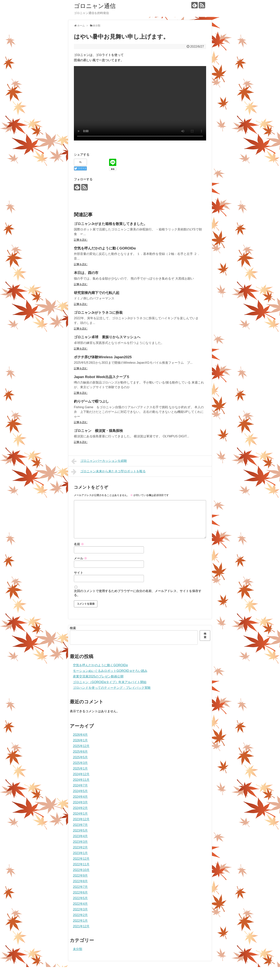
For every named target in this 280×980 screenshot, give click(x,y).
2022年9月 (80, 876)
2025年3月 (80, 763)
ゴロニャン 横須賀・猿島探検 (98, 431)
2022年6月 (80, 892)
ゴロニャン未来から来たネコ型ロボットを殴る (108, 472)
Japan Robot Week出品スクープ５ (102, 377)
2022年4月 (80, 904)
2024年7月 (80, 785)
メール (80, 558)
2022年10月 (81, 870)
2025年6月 (80, 752)
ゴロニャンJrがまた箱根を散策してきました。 (111, 224)
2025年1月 (80, 769)
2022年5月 (80, 898)
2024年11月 (81, 780)
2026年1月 (80, 740)
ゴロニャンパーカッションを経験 (99, 461)
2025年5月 (80, 757)
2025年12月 (81, 746)
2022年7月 (80, 887)
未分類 (78, 949)
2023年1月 (80, 853)
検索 (73, 628)
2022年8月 (80, 881)
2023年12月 (81, 819)
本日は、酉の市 (86, 273)
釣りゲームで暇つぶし (91, 401)
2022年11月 (81, 864)
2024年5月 (80, 791)
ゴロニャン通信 (95, 6)
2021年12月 (81, 926)
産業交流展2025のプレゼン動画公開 (98, 676)
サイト (79, 573)
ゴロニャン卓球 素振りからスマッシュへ (107, 337)
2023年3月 (80, 842)
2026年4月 (80, 735)
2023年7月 (80, 825)
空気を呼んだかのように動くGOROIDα (105, 248)
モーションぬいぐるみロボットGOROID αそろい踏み (110, 671)
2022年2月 (80, 915)
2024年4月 (80, 797)
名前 (79, 544)
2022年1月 (80, 921)
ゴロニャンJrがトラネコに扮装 (98, 313)
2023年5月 (80, 830)
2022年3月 (80, 909)
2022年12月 (81, 859)
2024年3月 (80, 802)
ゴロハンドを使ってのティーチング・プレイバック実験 (112, 688)
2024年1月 (80, 814)
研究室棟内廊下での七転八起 (97, 293)
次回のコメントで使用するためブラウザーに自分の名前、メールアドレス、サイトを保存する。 (138, 593)
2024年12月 (81, 774)
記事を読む (81, 240)
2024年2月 (80, 808)
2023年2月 (80, 847)
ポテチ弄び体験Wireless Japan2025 (103, 357)
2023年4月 (80, 836)
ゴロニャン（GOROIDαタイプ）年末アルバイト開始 (110, 682)
